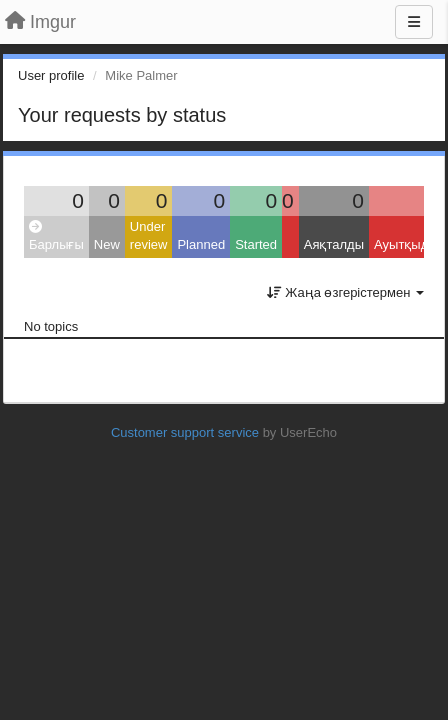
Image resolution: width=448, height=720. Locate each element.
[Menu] (414, 22)
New (107, 244)
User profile (51, 75)
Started (256, 244)
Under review (149, 236)
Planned (201, 244)
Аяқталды (334, 244)
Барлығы (56, 236)
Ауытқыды (406, 244)
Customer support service (185, 432)
